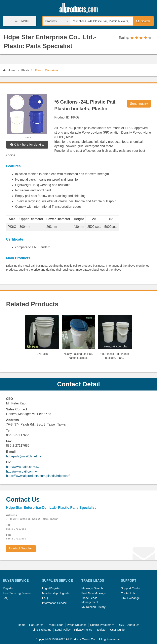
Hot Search (36, 625)
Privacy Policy (83, 630)
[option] (42, 337)
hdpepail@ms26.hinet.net (24, 456)
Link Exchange (130, 598)
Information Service (54, 603)
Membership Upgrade (56, 593)
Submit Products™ (102, 625)
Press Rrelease (77, 625)
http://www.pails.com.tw (22, 467)
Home (9, 70)
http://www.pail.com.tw (22, 471)
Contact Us (128, 593)
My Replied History (93, 607)
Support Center (131, 588)
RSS (121, 625)
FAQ (6, 598)
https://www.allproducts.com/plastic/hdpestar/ (38, 476)
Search (143, 21)
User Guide (118, 630)
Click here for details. (27, 144)
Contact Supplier (21, 548)
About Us (133, 625)
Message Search (92, 588)
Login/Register (51, 588)
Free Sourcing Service (17, 593)
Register (8, 588)
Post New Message (94, 593)
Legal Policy (63, 630)
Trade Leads (55, 625)
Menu (20, 21)
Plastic (25, 70)
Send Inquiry (139, 104)
